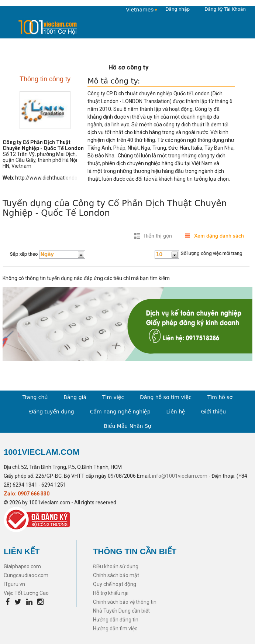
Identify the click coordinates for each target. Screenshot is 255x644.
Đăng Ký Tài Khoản (225, 9)
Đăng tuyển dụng (52, 412)
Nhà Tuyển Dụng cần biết (121, 611)
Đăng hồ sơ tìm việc (166, 397)
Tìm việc (113, 397)
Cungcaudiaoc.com (26, 575)
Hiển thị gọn (158, 236)
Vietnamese (140, 10)
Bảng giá (75, 397)
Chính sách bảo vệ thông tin (125, 602)
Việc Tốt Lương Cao (26, 593)
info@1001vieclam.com (180, 476)
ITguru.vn (14, 584)
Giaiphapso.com (22, 566)
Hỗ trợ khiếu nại (111, 593)
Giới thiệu (213, 412)
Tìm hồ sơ (220, 397)
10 (159, 254)
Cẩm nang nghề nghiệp (120, 412)
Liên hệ (176, 412)
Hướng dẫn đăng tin (116, 620)
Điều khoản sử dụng (116, 566)
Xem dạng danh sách (219, 236)
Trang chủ (35, 397)
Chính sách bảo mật (116, 575)
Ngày (47, 254)
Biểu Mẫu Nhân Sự (127, 426)
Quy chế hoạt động (115, 584)
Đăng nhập (178, 9)
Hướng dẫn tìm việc (115, 628)
